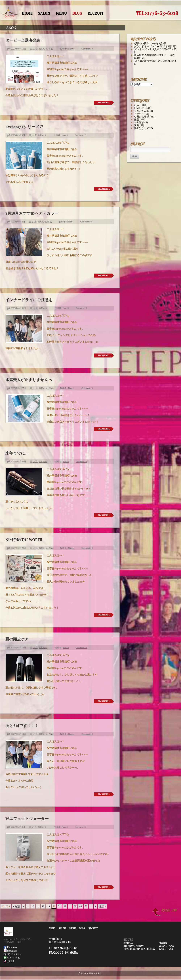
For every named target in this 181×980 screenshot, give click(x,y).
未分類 (138, 122)
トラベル (139, 114)
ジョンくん (140, 111)
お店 (35, 49)
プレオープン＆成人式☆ (148, 49)
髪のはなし (140, 128)
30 (75, 906)
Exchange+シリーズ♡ (24, 127)
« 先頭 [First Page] (16, 906)
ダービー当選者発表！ (25, 40)
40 (81, 906)
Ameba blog (12, 958)
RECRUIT (95, 13)
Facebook (10, 947)
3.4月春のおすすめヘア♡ (148, 61)
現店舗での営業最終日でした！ (152, 55)
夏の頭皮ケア (17, 639)
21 (59, 906)
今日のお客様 (142, 117)
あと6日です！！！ (22, 726)
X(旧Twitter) (12, 954)
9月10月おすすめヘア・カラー (32, 213)
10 (33, 906)
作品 (51, 49)
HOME (27, 13)
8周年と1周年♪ (142, 44)
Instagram (10, 951)
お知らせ (43, 49)
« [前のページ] (23, 906)
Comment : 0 (87, 49)
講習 (136, 125)
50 (86, 906)
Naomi (71, 49)
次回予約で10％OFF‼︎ (24, 540)
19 (49, 906)
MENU (61, 13)
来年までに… (17, 453)
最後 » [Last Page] (103, 906)
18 (43, 906)
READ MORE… (104, 102)
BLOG (77, 13)
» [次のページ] (96, 906)
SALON (44, 13)
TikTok (9, 961)
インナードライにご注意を (29, 300)
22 (65, 906)
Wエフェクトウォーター (27, 819)
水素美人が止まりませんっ (29, 380)
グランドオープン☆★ (147, 46)
